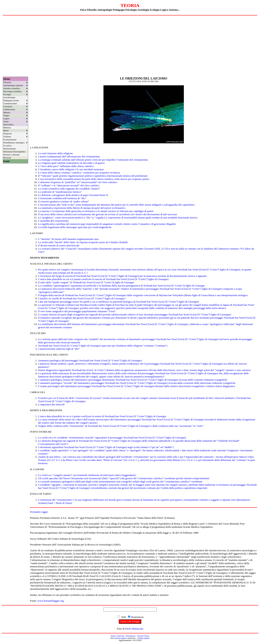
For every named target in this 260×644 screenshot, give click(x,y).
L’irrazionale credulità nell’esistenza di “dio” (62, 198)
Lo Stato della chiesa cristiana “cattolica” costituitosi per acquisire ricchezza (79, 173)
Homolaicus (131, 636)
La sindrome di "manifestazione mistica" (60, 192)
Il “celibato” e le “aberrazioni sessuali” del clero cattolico (69, 185)
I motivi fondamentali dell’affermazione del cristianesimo (69, 156)
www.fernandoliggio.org (51, 601)
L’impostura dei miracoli (51, 404)
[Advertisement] (130, 46)
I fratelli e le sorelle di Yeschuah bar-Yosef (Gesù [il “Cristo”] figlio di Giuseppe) (82, 298)
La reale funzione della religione (55, 153)
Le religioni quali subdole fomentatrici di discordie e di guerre (71, 163)
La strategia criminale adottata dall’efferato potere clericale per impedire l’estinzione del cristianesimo (93, 160)
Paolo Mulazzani (134, 629)
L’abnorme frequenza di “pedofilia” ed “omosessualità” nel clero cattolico (78, 182)
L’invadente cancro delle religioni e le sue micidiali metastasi (71, 169)
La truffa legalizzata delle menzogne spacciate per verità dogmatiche (75, 227)
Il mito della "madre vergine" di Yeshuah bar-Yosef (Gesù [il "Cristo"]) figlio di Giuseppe (86, 282)
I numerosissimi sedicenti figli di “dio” (59, 349)
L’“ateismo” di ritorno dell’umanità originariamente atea (68, 239)
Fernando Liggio (39, 512)
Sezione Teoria (143, 636)
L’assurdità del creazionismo (53, 221)
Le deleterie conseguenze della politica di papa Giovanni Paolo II (73, 195)
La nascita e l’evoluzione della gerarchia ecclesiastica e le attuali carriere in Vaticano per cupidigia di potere (96, 211)
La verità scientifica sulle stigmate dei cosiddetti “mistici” (69, 189)
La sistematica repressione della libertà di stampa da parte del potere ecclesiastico (82, 208)
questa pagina (121, 638)
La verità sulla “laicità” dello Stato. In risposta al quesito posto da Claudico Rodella (83, 242)
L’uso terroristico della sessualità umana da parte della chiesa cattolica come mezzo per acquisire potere (94, 179)
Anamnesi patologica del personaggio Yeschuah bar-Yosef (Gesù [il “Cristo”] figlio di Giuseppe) (90, 360)
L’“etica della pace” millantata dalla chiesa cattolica (66, 166)
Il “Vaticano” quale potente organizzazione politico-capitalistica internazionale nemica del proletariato (93, 176)
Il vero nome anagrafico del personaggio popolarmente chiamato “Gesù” (77, 311)
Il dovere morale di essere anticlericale (59, 245)
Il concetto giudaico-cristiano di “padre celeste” (63, 201)
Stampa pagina (144, 638)
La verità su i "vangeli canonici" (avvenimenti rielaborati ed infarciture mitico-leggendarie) (87, 475)
